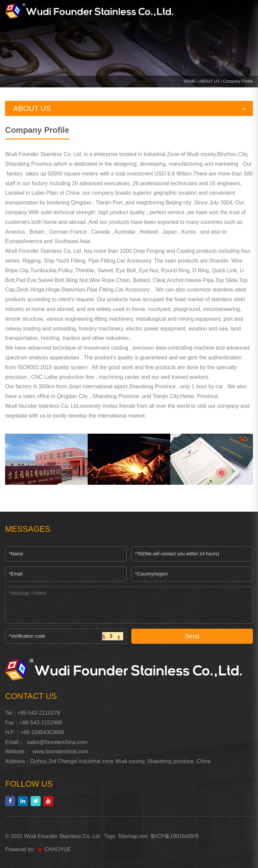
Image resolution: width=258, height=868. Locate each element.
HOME (190, 81)
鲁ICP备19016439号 (175, 836)
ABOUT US (209, 81)
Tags (110, 836)
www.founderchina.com (60, 752)
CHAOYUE (54, 849)
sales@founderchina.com (57, 742)
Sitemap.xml (133, 836)
